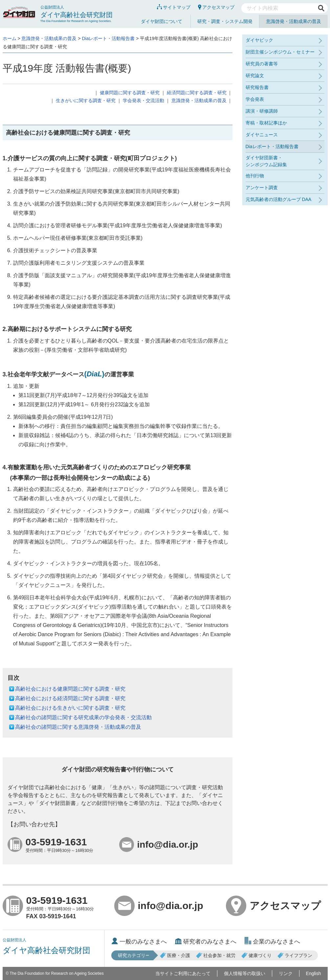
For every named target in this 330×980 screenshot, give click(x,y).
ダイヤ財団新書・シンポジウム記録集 (266, 161)
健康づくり (256, 955)
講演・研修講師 (262, 111)
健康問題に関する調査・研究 (130, 93)
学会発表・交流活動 (143, 100)
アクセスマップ (216, 7)
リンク (286, 973)
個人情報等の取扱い (245, 973)
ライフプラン (295, 955)
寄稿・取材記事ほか (266, 123)
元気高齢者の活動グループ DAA (279, 199)
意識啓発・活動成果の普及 (294, 21)
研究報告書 (257, 87)
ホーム (10, 38)
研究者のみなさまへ (206, 942)
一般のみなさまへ (139, 942)
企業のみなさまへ (272, 942)
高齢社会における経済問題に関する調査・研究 (70, 698)
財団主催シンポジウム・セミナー (280, 52)
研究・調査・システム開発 (225, 21)
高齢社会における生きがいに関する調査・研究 (70, 708)
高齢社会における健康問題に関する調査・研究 (70, 689)
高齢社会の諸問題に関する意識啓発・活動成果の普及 (78, 727)
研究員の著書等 (262, 64)
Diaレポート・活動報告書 (108, 38)
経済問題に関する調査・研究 (197, 93)
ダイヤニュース (262, 135)
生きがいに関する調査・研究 (86, 100)
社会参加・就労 (216, 955)
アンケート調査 (262, 188)
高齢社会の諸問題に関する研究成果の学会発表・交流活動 (83, 717)
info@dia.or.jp (159, 906)
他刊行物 (255, 176)
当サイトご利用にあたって (183, 973)
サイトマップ (174, 7)
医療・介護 (175, 955)
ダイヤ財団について (162, 21)
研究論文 (255, 76)
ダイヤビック (259, 40)
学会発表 (255, 99)
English (314, 973)
